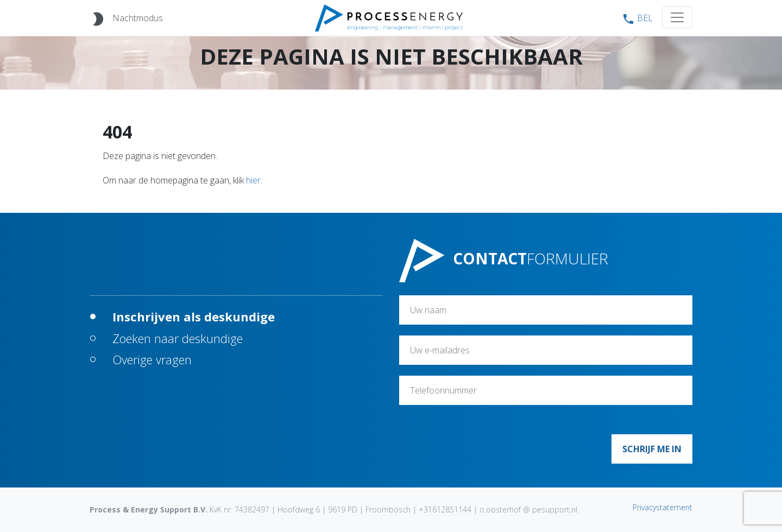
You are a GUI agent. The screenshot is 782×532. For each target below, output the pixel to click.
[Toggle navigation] (677, 17)
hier (253, 180)
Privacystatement (663, 507)
